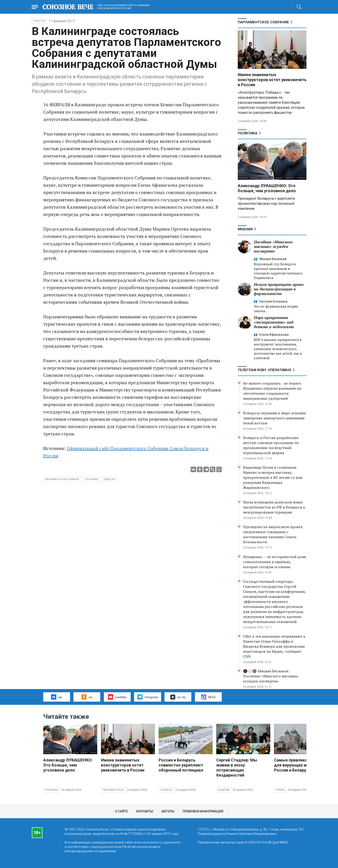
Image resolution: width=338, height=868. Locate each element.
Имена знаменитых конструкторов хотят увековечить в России (272, 80)
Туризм (280, 790)
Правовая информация (203, 811)
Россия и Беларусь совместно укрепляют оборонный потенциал (181, 765)
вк (56, 697)
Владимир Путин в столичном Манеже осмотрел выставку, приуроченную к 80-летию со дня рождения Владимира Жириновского (273, 477)
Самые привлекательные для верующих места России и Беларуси (299, 765)
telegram (147, 697)
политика (92, 479)
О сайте (121, 811)
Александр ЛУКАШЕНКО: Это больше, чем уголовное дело (267, 188)
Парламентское (113, 790)
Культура (224, 790)
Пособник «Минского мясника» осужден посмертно (273, 246)
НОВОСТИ (39, 21)
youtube (117, 697)
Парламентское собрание (62, 479)
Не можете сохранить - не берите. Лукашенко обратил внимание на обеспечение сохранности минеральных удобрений (272, 391)
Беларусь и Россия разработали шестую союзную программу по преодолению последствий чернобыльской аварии (271, 445)
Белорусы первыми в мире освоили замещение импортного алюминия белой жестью (274, 418)
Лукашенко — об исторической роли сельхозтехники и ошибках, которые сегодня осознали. (275, 562)
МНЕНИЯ (245, 229)
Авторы (168, 811)
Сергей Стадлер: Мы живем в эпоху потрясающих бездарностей (237, 768)
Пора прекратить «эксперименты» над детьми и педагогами (274, 322)
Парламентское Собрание (263, 22)
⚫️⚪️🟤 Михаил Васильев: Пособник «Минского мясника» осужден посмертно (271, 676)
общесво (110, 479)
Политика (248, 133)
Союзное (166, 790)
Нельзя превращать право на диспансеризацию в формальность (279, 289)
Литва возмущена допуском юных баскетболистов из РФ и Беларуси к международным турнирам (274, 507)
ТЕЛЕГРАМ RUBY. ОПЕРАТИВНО (265, 370)
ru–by (178, 697)
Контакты (145, 811)
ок (87, 697)
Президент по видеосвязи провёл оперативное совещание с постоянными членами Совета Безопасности (273, 534)
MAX (208, 697)
